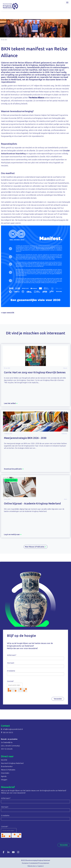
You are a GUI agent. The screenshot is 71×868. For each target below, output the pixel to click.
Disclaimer (25, 863)
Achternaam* (12, 655)
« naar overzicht (8, 313)
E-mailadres (11, 671)
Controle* (10, 681)
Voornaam (11, 663)
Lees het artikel (11, 403)
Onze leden (5, 773)
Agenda (4, 776)
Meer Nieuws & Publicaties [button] (36, 547)
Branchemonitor (7, 766)
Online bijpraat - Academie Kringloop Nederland (32, 504)
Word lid (4, 760)
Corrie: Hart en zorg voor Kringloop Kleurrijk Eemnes (35, 372)
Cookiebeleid (33, 863)
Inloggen (4, 780)
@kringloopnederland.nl (13, 729)
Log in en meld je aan (13, 534)
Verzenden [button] (58, 699)
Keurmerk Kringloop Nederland (12, 763)
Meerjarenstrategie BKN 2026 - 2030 (25, 438)
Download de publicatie (14, 469)
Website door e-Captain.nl (35, 866)
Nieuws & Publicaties (8, 770)
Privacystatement (44, 863)
